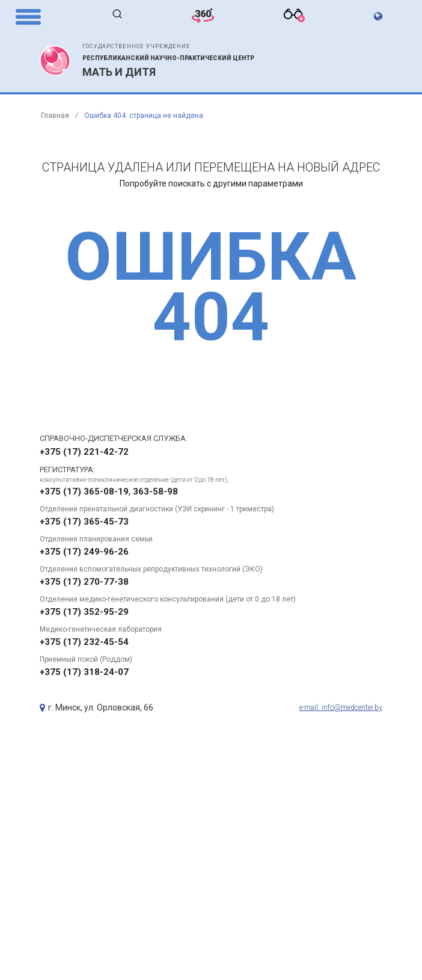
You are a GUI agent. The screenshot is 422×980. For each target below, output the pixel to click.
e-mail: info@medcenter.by (341, 707)
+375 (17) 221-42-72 (84, 452)
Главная (55, 116)
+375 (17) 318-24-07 (84, 672)
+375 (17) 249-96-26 (84, 552)
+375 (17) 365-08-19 (84, 492)
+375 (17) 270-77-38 (84, 582)
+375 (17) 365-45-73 (84, 522)
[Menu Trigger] (28, 16)
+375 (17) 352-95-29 (84, 612)
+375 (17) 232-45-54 (84, 642)
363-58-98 (155, 492)
